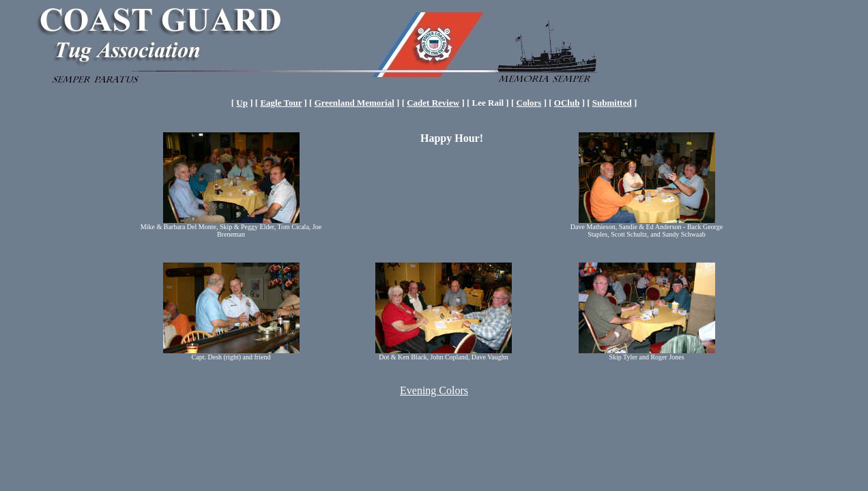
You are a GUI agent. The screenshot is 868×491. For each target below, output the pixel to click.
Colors (529, 103)
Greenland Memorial (355, 103)
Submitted (612, 103)
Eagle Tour (281, 103)
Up (242, 103)
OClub (567, 103)
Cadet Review (433, 103)
